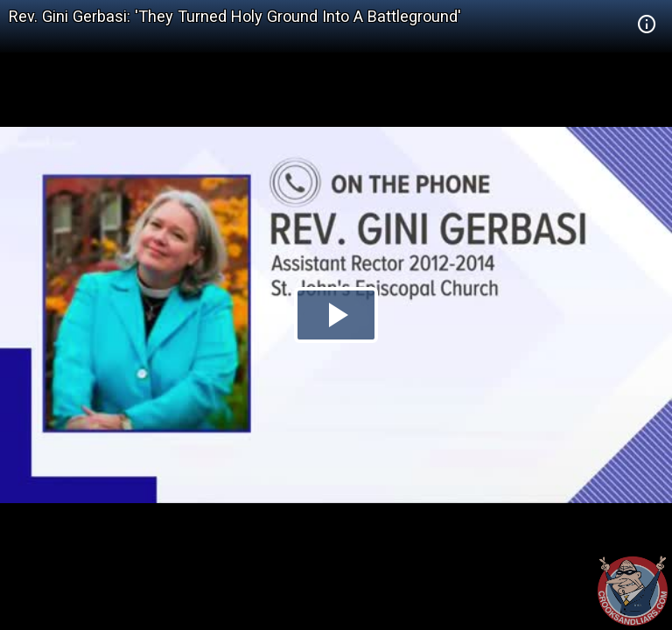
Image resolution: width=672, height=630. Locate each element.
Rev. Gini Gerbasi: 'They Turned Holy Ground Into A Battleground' (235, 16)
